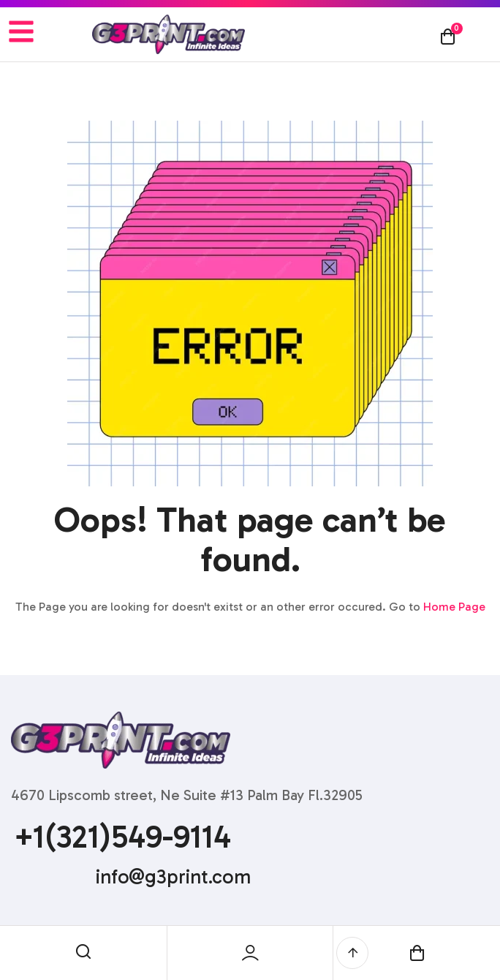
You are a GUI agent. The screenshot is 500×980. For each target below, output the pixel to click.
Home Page (454, 607)
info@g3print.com (173, 877)
